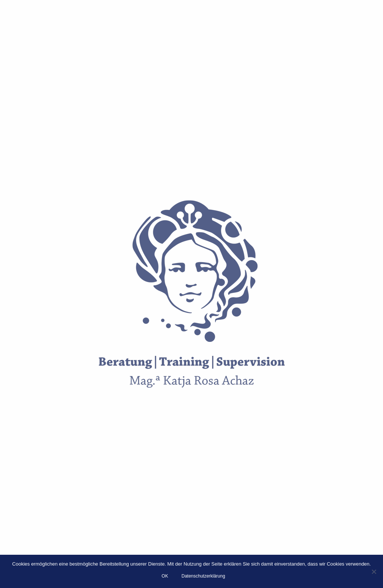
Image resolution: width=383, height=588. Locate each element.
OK (165, 576)
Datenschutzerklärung (203, 576)
